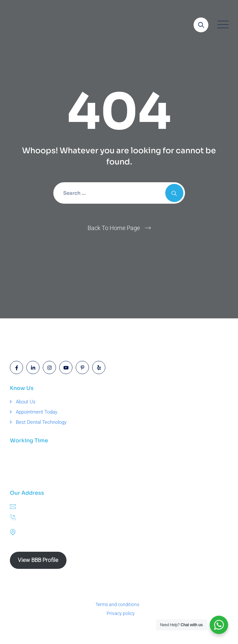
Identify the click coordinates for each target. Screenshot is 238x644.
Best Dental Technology (41, 422)
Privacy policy (121, 613)
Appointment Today (37, 412)
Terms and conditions (117, 604)
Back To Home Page (114, 228)
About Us (26, 402)
